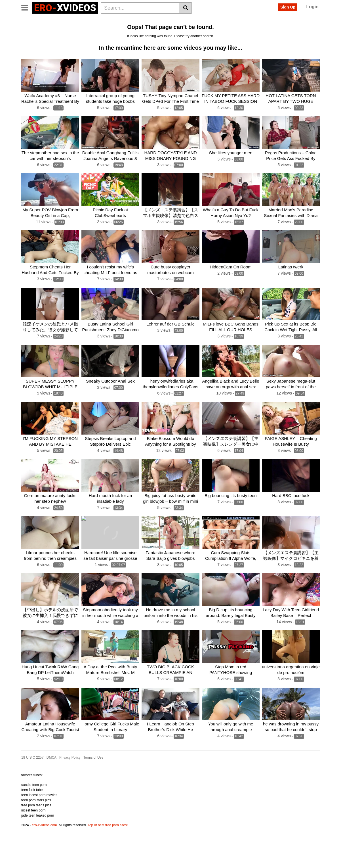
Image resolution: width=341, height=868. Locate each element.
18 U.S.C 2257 (32, 785)
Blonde (87, 29)
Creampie (51, 29)
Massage (278, 29)
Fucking (106, 29)
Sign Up (288, 7)
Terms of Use (93, 785)
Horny (70, 29)
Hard (222, 29)
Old (295, 29)
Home (29, 20)
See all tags (34, 38)
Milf (296, 20)
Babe (157, 29)
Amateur (217, 20)
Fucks (259, 29)
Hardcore (204, 29)
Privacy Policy (70, 785)
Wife (143, 29)
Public (185, 29)
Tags (70, 20)
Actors (86, 20)
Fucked (198, 20)
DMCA (51, 785)
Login (312, 7)
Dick (170, 29)
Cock (167, 20)
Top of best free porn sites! (108, 852)
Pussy (152, 20)
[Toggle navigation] (27, 7)
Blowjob (30, 29)
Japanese (240, 29)
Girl (308, 20)
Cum (249, 20)
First (307, 29)
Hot (285, 20)
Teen (182, 20)
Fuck (234, 20)
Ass (114, 20)
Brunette (126, 29)
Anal (102, 20)
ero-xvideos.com (44, 852)
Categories (50, 20)
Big (126, 20)
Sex (138, 20)
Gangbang (267, 20)
